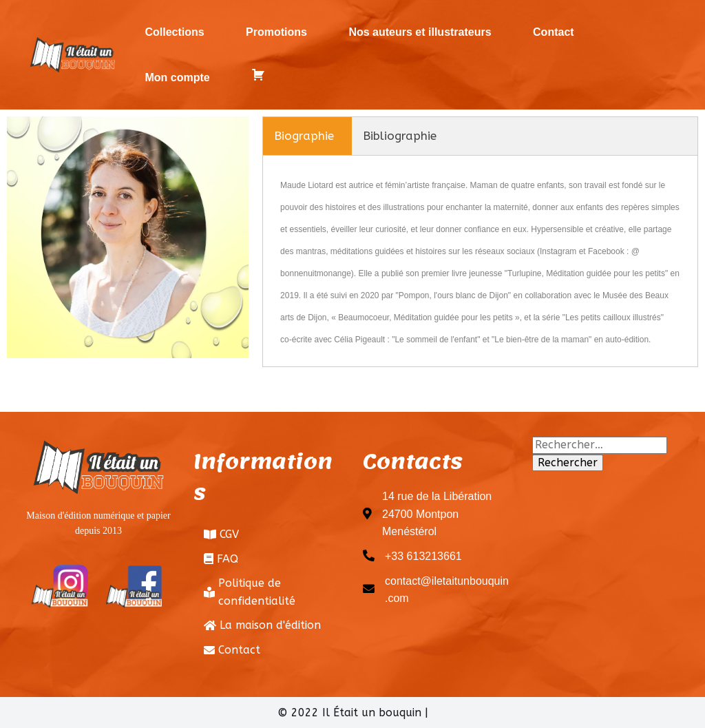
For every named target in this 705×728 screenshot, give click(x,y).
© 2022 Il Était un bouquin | (353, 713)
